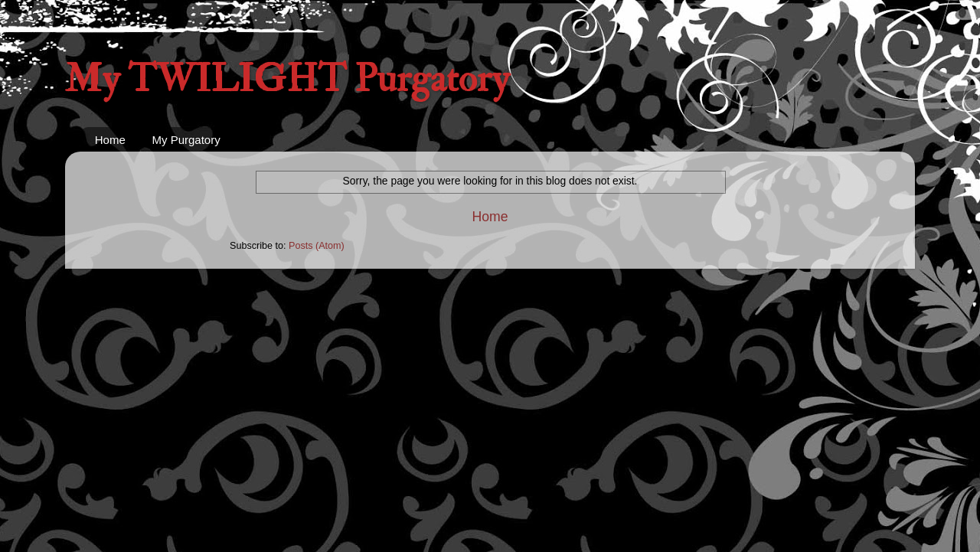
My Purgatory (186, 140)
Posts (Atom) (317, 246)
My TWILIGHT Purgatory (287, 79)
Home (110, 140)
